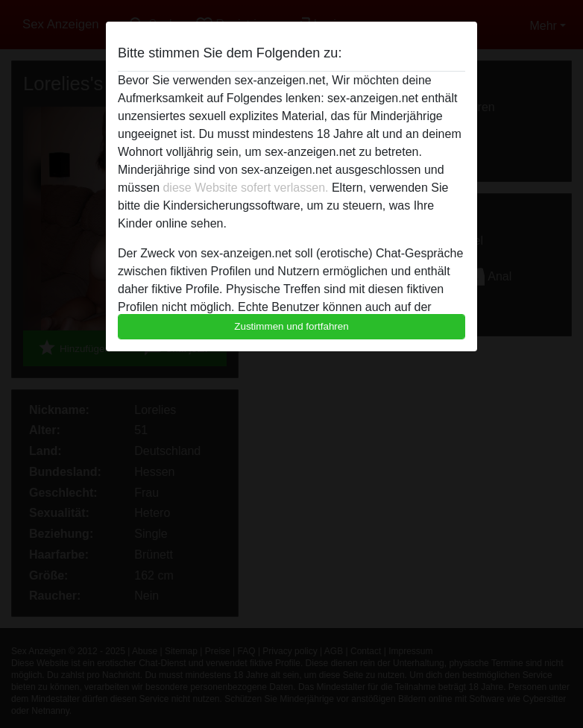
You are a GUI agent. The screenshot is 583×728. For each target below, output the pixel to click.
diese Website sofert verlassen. (245, 188)
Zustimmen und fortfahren (291, 326)
